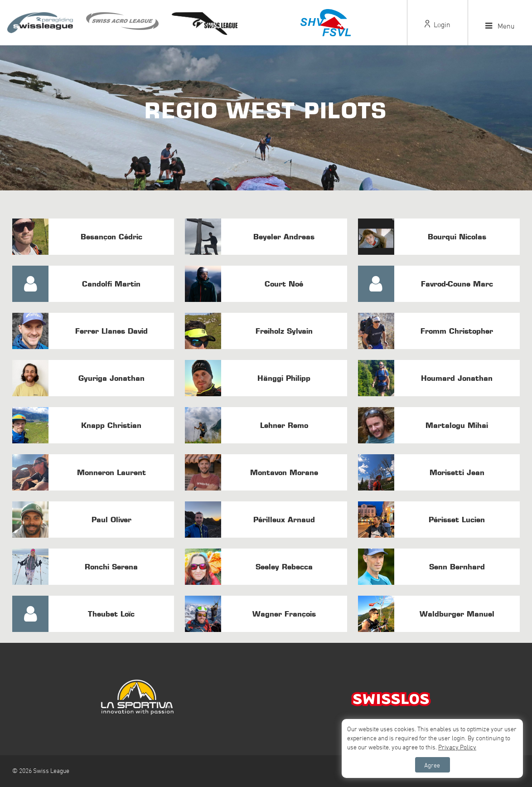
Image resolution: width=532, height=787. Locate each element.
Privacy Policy (457, 747)
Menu (500, 26)
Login (438, 24)
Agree (432, 765)
